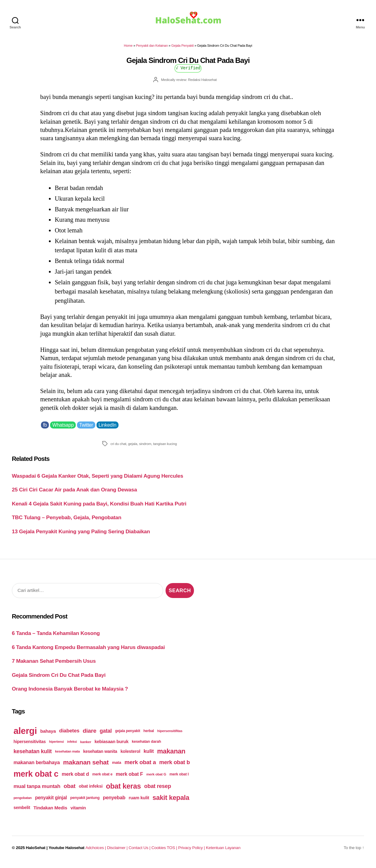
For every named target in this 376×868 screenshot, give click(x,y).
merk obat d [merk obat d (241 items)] (75, 778)
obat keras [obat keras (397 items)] (124, 790)
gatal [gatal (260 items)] (106, 735)
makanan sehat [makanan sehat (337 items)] (86, 766)
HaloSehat (36, 852)
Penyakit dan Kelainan (152, 50)
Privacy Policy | (192, 852)
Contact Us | (140, 852)
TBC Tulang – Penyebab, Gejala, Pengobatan (67, 522)
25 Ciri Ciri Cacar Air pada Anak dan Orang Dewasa (75, 494)
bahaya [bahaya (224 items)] (48, 735)
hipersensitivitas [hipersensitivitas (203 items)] (30, 746)
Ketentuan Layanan (223, 852)
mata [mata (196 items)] (117, 767)
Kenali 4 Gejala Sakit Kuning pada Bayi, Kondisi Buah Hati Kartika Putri (99, 508)
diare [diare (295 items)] (90, 735)
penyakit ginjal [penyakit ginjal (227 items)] (51, 802)
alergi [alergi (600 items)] (25, 735)
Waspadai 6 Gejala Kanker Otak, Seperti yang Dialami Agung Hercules (98, 480)
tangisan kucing (165, 448)
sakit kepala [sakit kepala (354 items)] (171, 802)
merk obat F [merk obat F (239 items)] (129, 778)
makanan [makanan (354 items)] (171, 755)
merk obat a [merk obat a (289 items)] (140, 766)
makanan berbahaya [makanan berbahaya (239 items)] (37, 767)
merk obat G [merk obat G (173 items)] (156, 778)
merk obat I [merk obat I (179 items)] (179, 779)
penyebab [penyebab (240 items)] (114, 802)
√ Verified (188, 72)
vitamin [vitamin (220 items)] (78, 812)
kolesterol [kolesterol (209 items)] (130, 756)
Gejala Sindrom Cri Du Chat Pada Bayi (59, 679)
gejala (133, 448)
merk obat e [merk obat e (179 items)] (102, 779)
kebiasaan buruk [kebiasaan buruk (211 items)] (111, 746)
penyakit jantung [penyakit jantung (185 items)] (85, 802)
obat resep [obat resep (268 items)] (158, 790)
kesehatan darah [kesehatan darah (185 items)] (146, 746)
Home (128, 50)
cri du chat (118, 448)
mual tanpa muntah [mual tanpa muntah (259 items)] (37, 790)
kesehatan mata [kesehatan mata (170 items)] (67, 756)
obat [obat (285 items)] (69, 790)
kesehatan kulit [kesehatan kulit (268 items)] (33, 756)
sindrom (145, 448)
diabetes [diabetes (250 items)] (69, 735)
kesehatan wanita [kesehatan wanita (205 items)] (100, 756)
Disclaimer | (118, 852)
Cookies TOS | (164, 852)
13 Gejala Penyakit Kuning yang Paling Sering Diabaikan (81, 536)
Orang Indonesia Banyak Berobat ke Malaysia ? (70, 693)
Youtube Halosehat (66, 852)
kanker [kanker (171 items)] (86, 746)
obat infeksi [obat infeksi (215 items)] (91, 790)
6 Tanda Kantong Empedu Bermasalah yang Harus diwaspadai (88, 651)
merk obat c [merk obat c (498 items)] (36, 778)
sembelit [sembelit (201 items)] (22, 812)
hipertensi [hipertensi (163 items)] (57, 746)
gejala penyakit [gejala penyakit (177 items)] (128, 735)
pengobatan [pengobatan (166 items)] (23, 802)
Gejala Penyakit (183, 50)
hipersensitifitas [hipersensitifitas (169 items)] (170, 735)
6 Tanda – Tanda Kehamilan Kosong (56, 637)
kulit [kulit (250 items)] (149, 755)
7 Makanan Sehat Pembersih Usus (54, 665)
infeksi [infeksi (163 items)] (72, 746)
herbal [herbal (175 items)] (149, 735)
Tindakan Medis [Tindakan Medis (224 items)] (50, 812)
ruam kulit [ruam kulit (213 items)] (139, 802)
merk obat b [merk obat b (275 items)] (174, 767)
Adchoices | (96, 852)
